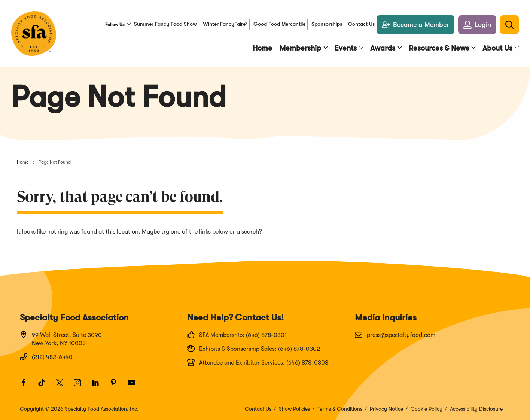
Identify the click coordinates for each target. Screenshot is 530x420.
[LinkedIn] (99, 386)
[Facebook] (27, 386)
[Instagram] (81, 386)
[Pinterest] (117, 386)
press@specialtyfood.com (395, 335)
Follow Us (115, 25)
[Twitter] (63, 386)
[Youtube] (135, 386)
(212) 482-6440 (46, 357)
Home (23, 162)
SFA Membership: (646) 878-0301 (237, 335)
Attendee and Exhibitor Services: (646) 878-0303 (258, 362)
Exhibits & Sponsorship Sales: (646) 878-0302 (254, 349)
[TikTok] (45, 386)
